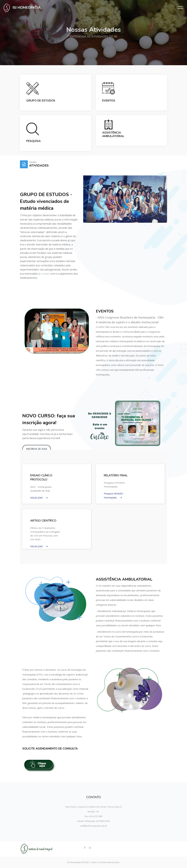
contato (45, 274)
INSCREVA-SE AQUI (37, 449)
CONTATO (93, 797)
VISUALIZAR (39, 498)
